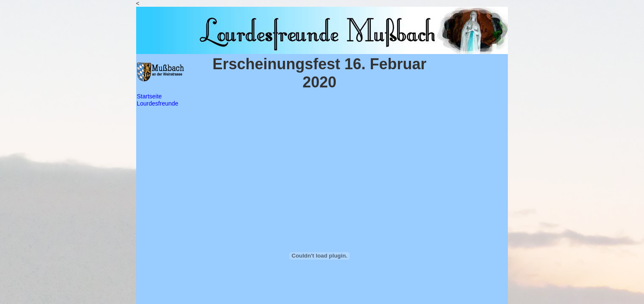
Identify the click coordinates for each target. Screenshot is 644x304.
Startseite (149, 96)
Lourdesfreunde (158, 103)
